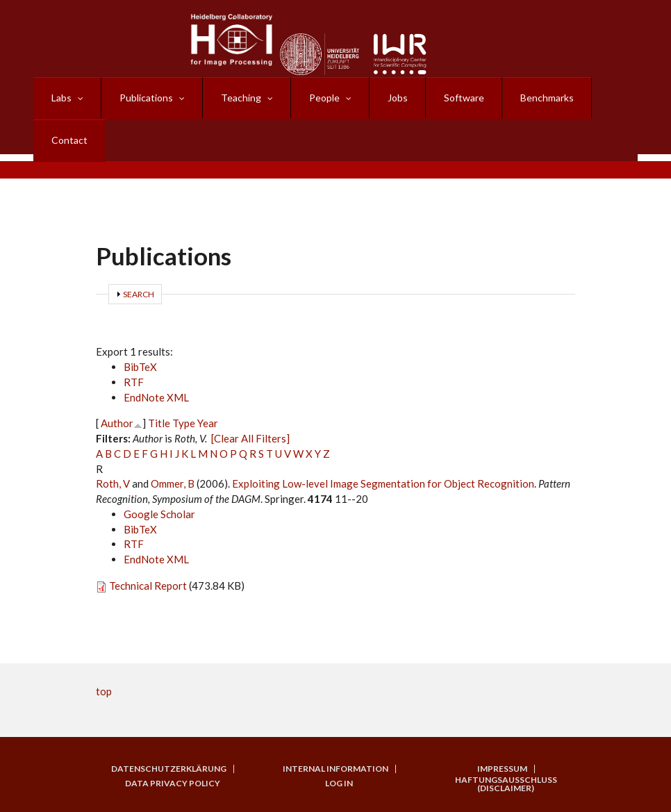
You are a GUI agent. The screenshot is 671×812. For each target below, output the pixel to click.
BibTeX (140, 367)
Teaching (241, 98)
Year (208, 423)
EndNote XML (156, 397)
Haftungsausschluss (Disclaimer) (506, 784)
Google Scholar (159, 514)
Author (117, 423)
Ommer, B (173, 483)
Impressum (502, 769)
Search (139, 294)
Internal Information (335, 769)
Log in (339, 784)
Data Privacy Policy (173, 784)
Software (464, 98)
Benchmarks (547, 98)
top (104, 691)
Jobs (398, 98)
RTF (134, 382)
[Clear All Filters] (250, 438)
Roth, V (113, 483)
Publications (146, 98)
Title (159, 423)
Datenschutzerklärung (169, 769)
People (324, 98)
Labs (61, 98)
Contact (69, 140)
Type (184, 423)
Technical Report (148, 586)
